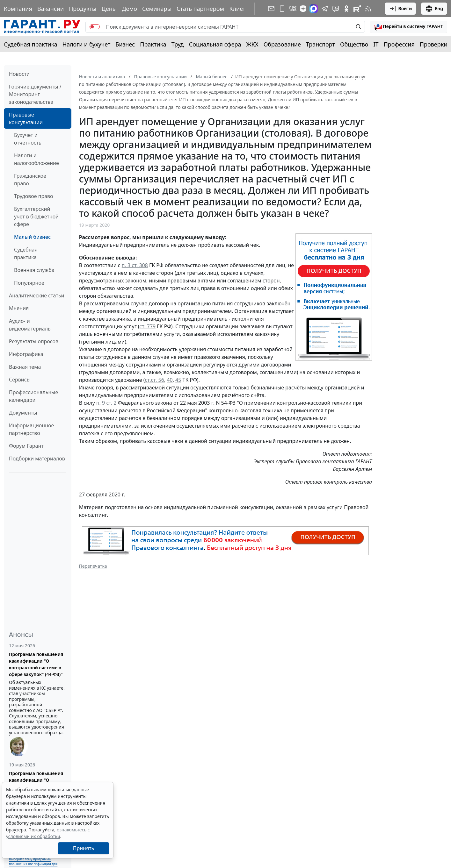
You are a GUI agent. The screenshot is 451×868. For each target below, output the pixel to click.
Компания (18, 9)
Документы (23, 413)
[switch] (95, 27)
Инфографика (26, 354)
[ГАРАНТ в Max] (314, 9)
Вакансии (51, 9)
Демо (129, 9)
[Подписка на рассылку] (271, 9)
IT (376, 44)
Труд (178, 44)
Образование (282, 44)
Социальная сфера (215, 44)
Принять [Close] (84, 848)
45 (178, 380)
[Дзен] (303, 9)
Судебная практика (31, 44)
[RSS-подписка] (368, 9)
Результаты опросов (34, 341)
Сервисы (20, 380)
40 (170, 380)
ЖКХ (252, 44)
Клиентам (243, 9)
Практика (153, 44)
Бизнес (125, 44)
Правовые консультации (26, 118)
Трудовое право (34, 196)
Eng (434, 9)
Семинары (157, 9)
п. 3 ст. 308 (135, 265)
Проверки (434, 44)
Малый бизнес (32, 237)
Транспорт (320, 44)
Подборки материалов (37, 459)
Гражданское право (30, 180)
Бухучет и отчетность (28, 139)
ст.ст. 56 (154, 380)
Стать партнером (200, 9)
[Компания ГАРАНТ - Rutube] (357, 9)
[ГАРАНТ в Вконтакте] (293, 9)
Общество (354, 44)
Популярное (29, 283)
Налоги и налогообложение (36, 159)
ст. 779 (148, 326)
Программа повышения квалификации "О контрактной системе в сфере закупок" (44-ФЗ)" (36, 664)
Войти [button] (400, 9)
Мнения (19, 308)
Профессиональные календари (33, 396)
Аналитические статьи (36, 295)
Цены (109, 9)
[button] (409, 27)
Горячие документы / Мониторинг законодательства (35, 94)
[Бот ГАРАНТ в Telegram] (336, 9)
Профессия (399, 44)
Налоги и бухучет (87, 44)
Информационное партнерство (31, 429)
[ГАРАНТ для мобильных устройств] (282, 9)
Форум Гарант (26, 446)
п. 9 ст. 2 (106, 403)
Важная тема (25, 367)
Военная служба (34, 270)
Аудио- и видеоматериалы (30, 325)
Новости (19, 74)
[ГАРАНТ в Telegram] (325, 9)
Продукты (83, 9)
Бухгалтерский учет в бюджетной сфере (36, 217)
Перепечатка (93, 566)
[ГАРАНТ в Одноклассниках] (346, 9)
